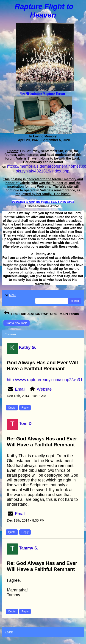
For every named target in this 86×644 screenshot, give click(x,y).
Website (44, 389)
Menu (10, 295)
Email (20, 389)
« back (9, 632)
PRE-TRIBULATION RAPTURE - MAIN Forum (41, 314)
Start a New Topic (17, 323)
